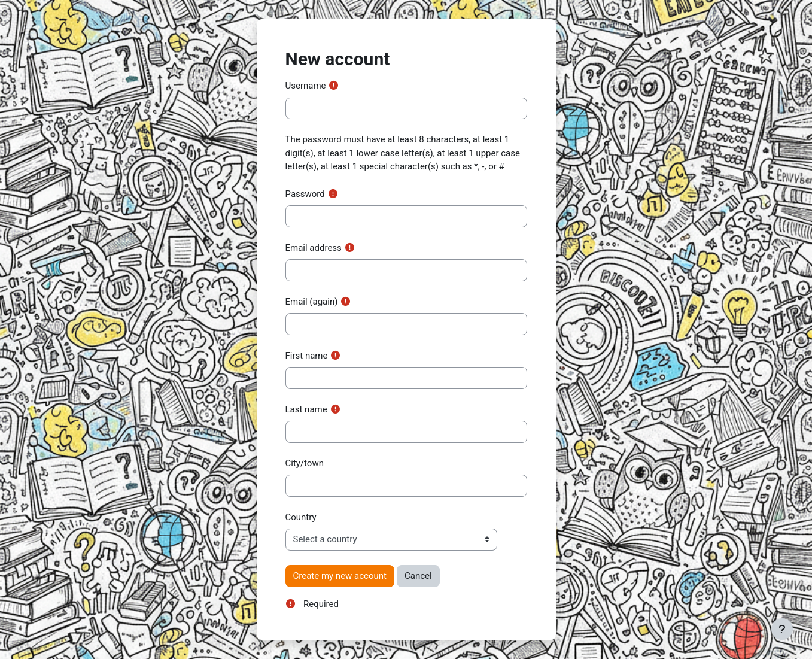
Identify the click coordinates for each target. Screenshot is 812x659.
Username (306, 86)
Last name (306, 409)
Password (305, 194)
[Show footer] (782, 629)
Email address (314, 248)
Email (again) (312, 302)
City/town (305, 463)
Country (301, 517)
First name (307, 356)
